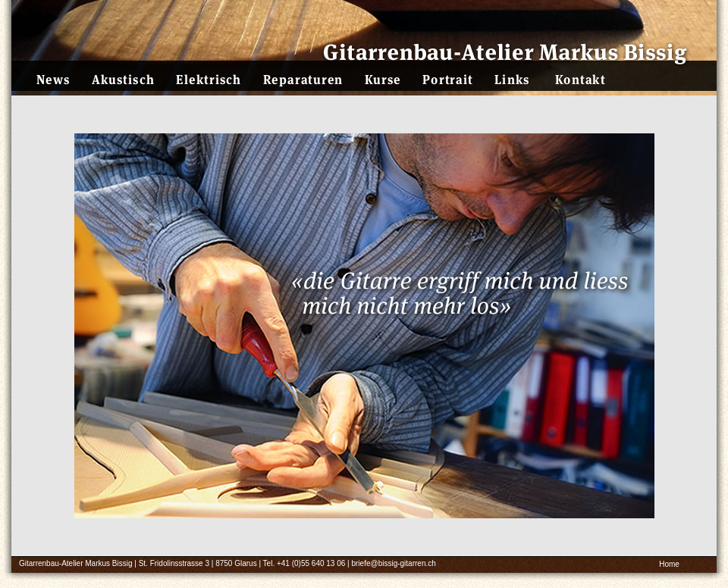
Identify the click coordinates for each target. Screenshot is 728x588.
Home (669, 564)
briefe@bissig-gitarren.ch (393, 563)
